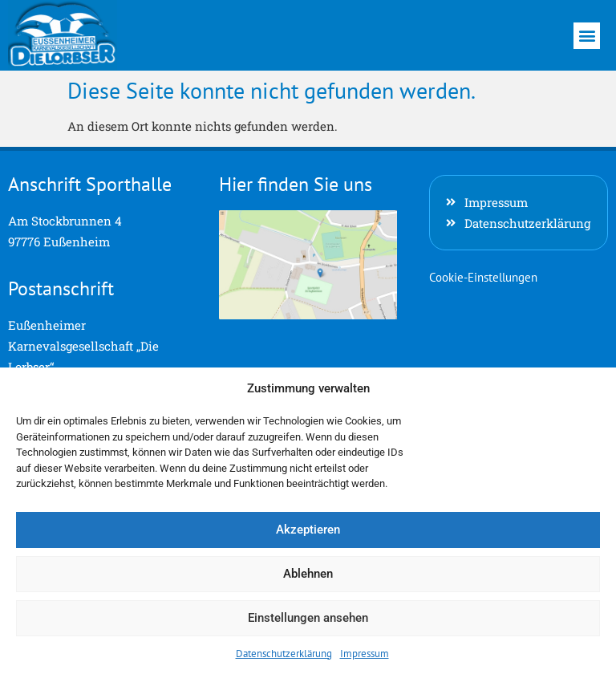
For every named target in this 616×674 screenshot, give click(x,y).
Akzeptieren (308, 530)
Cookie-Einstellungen (483, 277)
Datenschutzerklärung (284, 654)
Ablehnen (308, 574)
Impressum (365, 654)
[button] (587, 36)
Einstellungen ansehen (308, 618)
